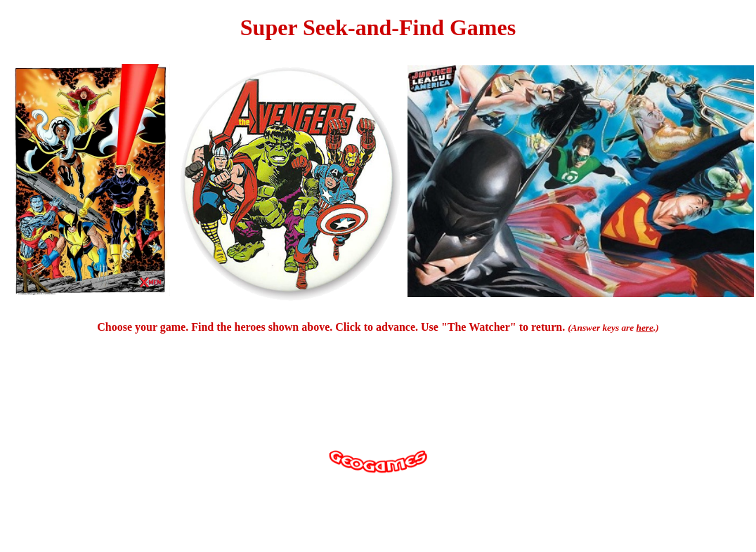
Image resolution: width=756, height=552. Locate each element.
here (645, 328)
